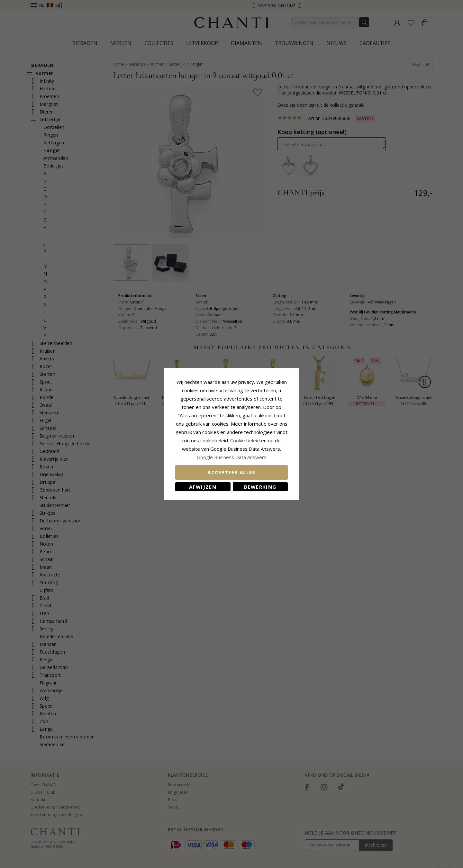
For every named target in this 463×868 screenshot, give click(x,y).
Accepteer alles (231, 472)
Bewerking (260, 487)
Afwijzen (203, 487)
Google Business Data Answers (232, 457)
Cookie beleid (246, 440)
